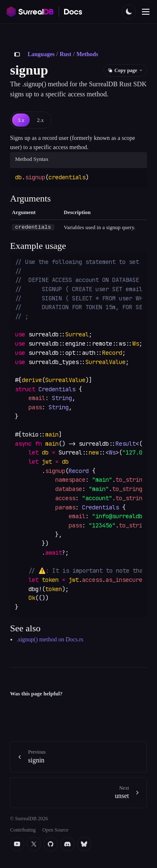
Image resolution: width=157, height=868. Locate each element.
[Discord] (67, 844)
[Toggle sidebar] (17, 54)
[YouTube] (17, 844)
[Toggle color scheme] (129, 12)
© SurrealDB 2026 (29, 819)
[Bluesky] (84, 844)
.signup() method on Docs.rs (50, 639)
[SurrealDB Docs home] (73, 12)
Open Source (55, 829)
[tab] (21, 120)
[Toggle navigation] (146, 12)
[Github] (51, 844)
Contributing (23, 829)
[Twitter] (34, 844)
